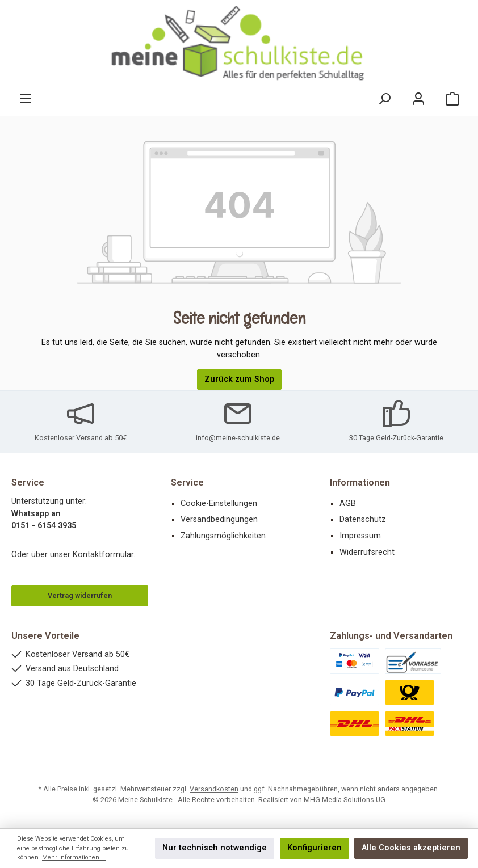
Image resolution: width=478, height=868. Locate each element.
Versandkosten (214, 789)
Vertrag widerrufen (80, 595)
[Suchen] (384, 99)
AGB (348, 503)
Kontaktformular (103, 555)
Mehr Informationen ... (74, 858)
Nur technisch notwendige (215, 848)
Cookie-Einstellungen (219, 503)
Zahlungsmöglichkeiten (223, 536)
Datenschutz (363, 519)
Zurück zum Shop (239, 379)
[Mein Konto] (418, 99)
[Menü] (26, 99)
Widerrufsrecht (367, 552)
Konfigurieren (315, 848)
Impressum (360, 536)
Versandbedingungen (219, 519)
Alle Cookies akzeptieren (411, 848)
